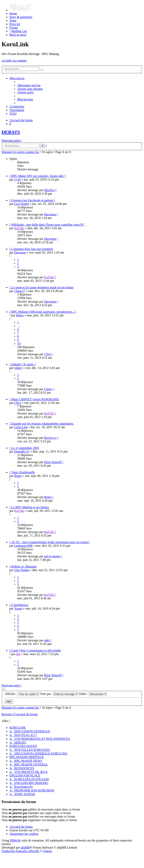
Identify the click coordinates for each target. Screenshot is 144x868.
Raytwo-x (50, 438)
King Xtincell (53, 462)
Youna (18, 608)
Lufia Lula (21, 427)
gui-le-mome (52, 556)
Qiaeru (48, 851)
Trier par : (59, 694)
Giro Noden (22, 204)
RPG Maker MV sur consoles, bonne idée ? (39, 176)
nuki (47, 640)
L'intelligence (20, 605)
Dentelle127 (22, 451)
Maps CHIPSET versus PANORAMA (35, 399)
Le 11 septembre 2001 (25, 448)
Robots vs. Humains (24, 566)
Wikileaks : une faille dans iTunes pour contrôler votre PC (48, 225)
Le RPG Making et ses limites (30, 507)
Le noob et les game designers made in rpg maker (43, 287)
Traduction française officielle (20, 851)
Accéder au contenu (14, 61)
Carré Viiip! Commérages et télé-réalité (36, 650)
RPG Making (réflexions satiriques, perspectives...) (43, 312)
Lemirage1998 (23, 546)
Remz (18, 476)
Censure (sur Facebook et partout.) (33, 200)
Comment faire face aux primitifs (32, 249)
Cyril (17, 179)
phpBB (25, 847)
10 (19, 344)
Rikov (20, 315)
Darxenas (50, 214)
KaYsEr (19, 228)
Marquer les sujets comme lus (20, 152)
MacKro (49, 190)
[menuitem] (20, 10)
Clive (48, 354)
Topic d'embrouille (23, 472)
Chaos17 (20, 291)
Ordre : (93, 694)
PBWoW (15, 840)
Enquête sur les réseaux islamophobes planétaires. (43, 424)
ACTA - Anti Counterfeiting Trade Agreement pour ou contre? (50, 542)
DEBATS (11, 132)
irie (18, 654)
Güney (18, 368)
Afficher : (22, 694)
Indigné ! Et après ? (24, 364)
